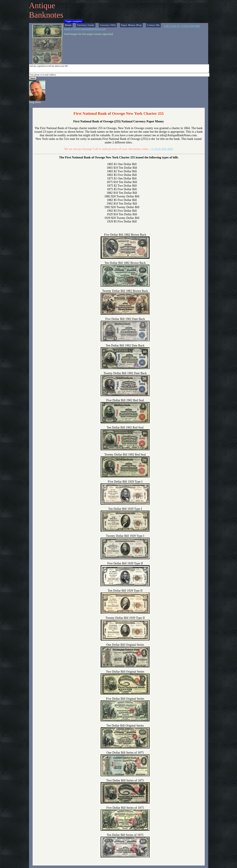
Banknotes (46, 15)
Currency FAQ (108, 25)
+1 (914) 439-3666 (162, 149)
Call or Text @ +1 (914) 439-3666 (182, 26)
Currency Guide (86, 25)
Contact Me (153, 25)
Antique (42, 5)
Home (68, 25)
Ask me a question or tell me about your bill (119, 69)
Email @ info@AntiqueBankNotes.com (85, 29)
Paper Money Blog (131, 25)
